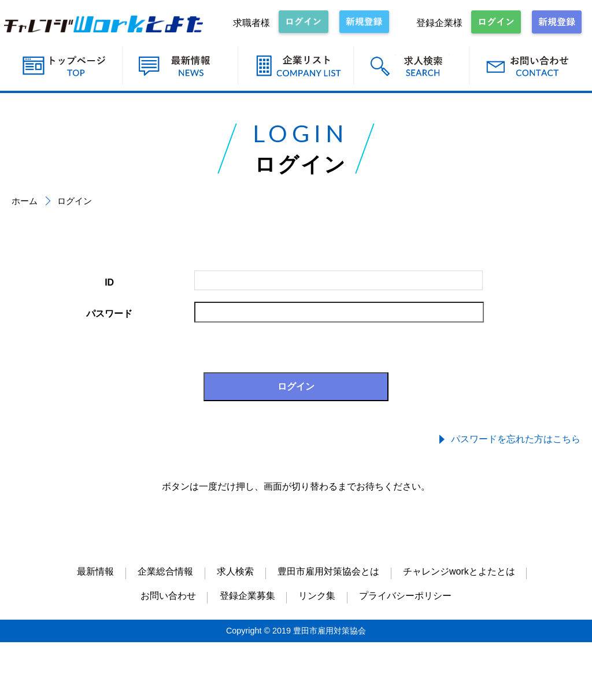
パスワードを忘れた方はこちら (516, 439)
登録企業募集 (247, 596)
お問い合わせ (168, 596)
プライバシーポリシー (405, 596)
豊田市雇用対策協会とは (328, 571)
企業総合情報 (165, 571)
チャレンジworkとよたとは (459, 571)
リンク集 (317, 596)
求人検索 (235, 571)
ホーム (25, 201)
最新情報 (95, 571)
